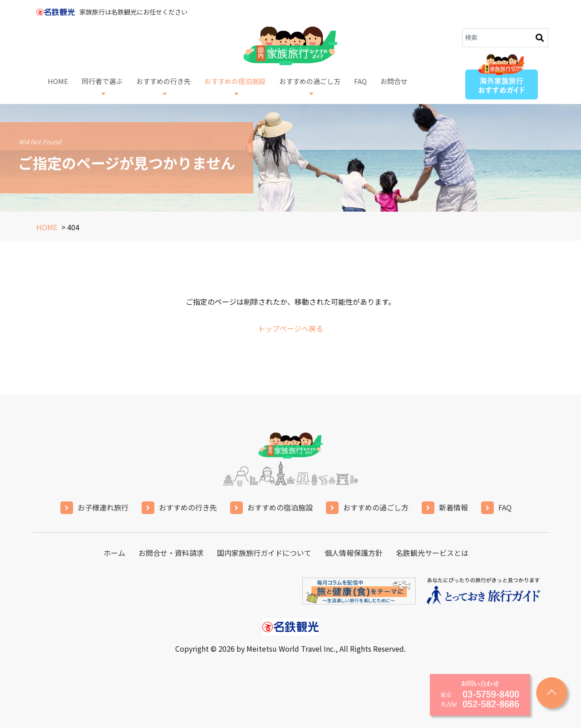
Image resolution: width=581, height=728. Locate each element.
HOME (58, 87)
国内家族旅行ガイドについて (264, 553)
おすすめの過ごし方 (310, 87)
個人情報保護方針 (354, 553)
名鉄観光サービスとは (432, 553)
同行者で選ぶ (102, 87)
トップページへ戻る (290, 328)
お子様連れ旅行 (103, 507)
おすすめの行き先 (163, 87)
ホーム (114, 553)
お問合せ (394, 87)
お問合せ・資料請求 (171, 553)
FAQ (361, 87)
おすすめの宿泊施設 (235, 87)
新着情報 (453, 507)
